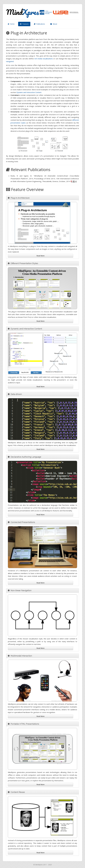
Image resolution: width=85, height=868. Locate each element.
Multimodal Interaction (21, 656)
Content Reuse (18, 792)
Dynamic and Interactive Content (29, 92)
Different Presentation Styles (24, 263)
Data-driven (16, 394)
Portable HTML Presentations (25, 724)
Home (11, 24)
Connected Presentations (23, 522)
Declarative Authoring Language (26, 457)
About (54, 24)
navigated (10, 61)
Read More (41, 256)
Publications (39, 24)
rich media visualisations (44, 59)
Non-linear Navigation (21, 590)
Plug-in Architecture (20, 198)
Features (24, 24)
